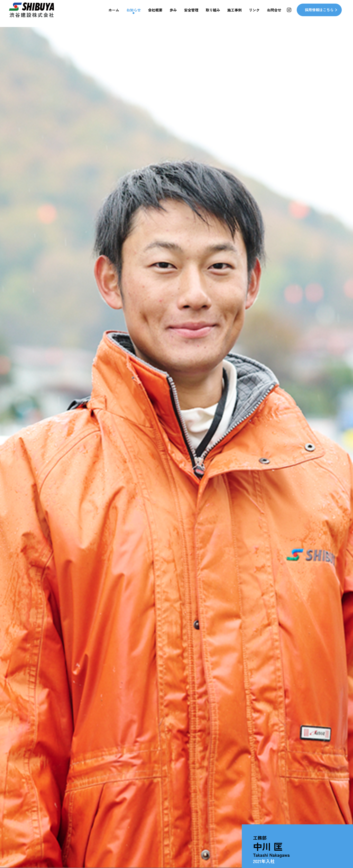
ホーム (114, 13)
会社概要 (155, 13)
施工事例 (235, 13)
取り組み (213, 13)
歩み (173, 13)
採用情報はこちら (319, 13)
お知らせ (134, 13)
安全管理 (191, 13)
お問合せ (274, 13)
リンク (254, 13)
